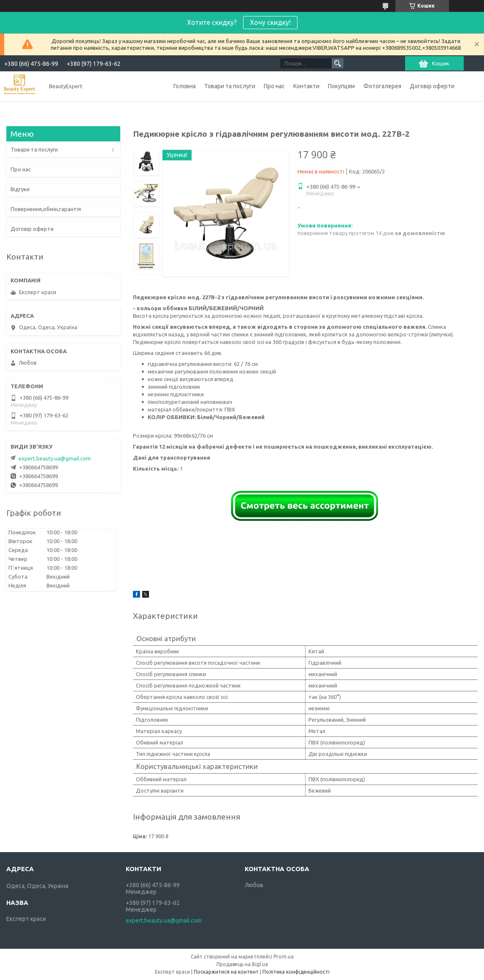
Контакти (306, 86)
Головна (185, 86)
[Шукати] (338, 63)
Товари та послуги (230, 86)
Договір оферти (432, 86)
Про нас (274, 86)
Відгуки (20, 189)
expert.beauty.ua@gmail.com (55, 458)
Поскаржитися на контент (226, 972)
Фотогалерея (382, 86)
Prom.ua (284, 957)
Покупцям (341, 86)
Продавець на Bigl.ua (242, 964)
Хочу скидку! (270, 22)
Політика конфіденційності (296, 972)
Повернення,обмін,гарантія (46, 209)
